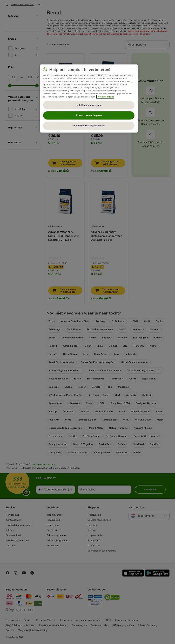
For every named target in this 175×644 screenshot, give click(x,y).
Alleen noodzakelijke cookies (89, 126)
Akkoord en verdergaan (89, 115)
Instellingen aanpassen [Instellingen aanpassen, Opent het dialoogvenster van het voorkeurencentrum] (89, 105)
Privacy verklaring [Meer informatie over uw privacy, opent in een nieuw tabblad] (105, 97)
